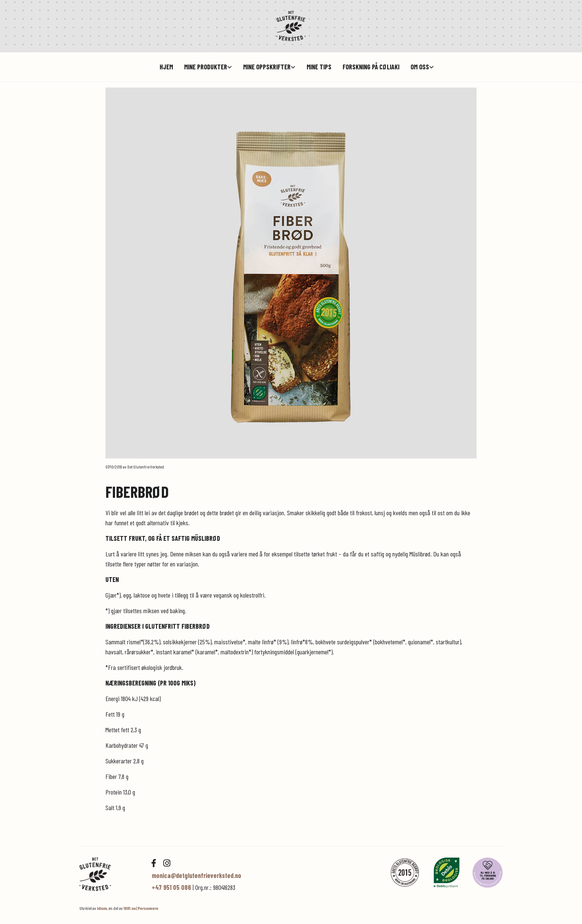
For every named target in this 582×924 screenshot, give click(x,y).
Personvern (148, 908)
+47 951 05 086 (171, 887)
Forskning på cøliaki (371, 67)
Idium (102, 908)
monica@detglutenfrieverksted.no (197, 875)
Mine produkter (206, 67)
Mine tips (319, 67)
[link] (202, 67)
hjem (166, 67)
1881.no (130, 908)
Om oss (420, 67)
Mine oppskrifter (267, 67)
